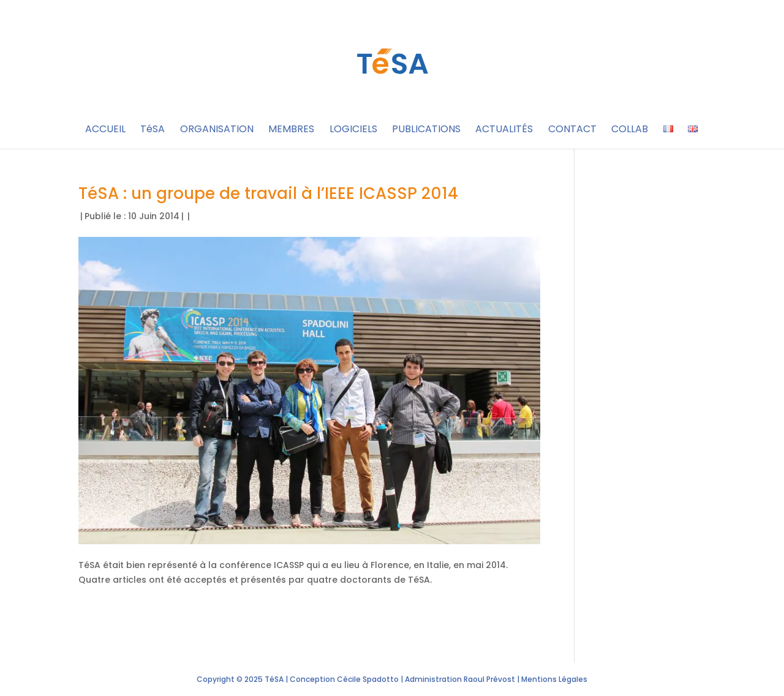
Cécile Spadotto (368, 679)
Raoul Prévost (489, 679)
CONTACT (572, 130)
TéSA (153, 130)
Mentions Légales (554, 679)
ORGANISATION (217, 130)
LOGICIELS (353, 130)
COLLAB (630, 130)
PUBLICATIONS (426, 130)
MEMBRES (291, 130)
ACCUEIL (105, 130)
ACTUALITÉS (504, 130)
